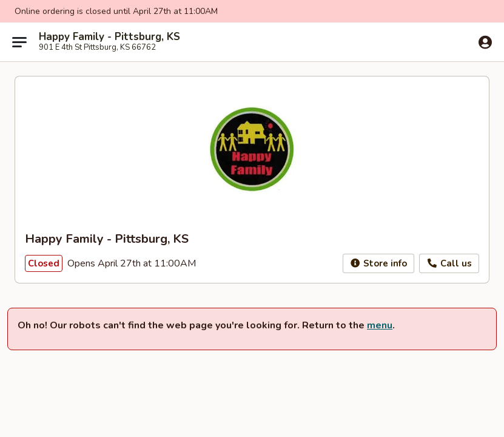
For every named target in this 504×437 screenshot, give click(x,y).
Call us (449, 263)
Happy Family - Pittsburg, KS (109, 37)
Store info (379, 263)
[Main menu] (19, 42)
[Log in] (485, 42)
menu (380, 325)
